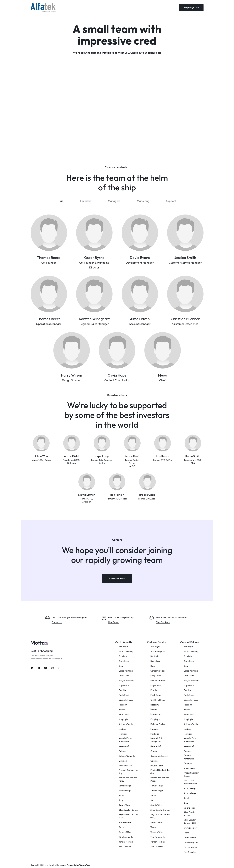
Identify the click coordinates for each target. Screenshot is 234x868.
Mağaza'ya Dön (191, 8)
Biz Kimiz (123, 656)
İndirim (122, 710)
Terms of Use (125, 832)
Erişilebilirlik (124, 685)
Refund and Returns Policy (128, 779)
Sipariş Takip (125, 805)
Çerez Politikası (126, 671)
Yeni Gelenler (125, 847)
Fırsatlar (123, 690)
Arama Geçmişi (126, 651)
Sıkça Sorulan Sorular (129, 810)
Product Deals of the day (128, 772)
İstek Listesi (124, 714)
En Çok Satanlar (126, 680)
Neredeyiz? (124, 746)
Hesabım (123, 705)
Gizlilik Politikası (126, 700)
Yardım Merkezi (126, 842)
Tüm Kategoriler (126, 837)
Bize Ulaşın (124, 661)
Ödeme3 (123, 761)
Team (121, 827)
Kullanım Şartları (126, 724)
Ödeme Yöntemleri (127, 756)
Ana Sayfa (124, 647)
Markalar (123, 734)
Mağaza (122, 729)
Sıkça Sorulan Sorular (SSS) (129, 816)
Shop (121, 800)
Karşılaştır (123, 719)
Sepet (121, 795)
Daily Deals (124, 676)
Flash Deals (124, 695)
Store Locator (125, 822)
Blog (121, 666)
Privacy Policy (125, 766)
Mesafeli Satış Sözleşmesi (125, 740)
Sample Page (125, 786)
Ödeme (122, 751)
